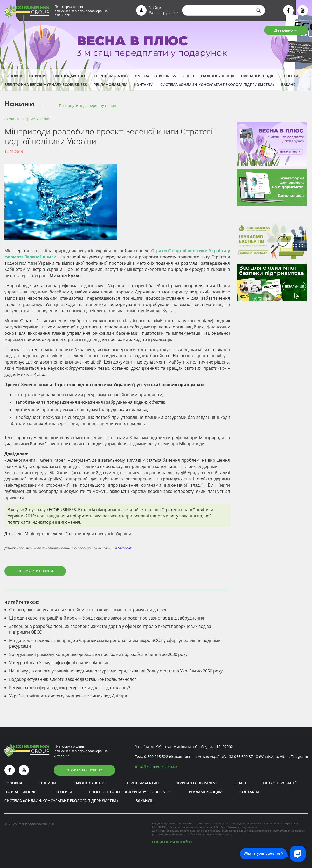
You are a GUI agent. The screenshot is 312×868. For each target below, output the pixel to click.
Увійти (155, 8)
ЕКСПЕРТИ (289, 76)
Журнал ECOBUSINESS (155, 76)
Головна (13, 76)
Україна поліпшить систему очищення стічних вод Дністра (68, 696)
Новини (37, 76)
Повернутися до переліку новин (88, 106)
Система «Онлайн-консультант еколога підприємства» (217, 85)
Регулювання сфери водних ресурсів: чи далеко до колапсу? (70, 688)
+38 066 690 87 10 (242, 756)
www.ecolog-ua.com (244, 827)
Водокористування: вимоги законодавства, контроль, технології (74, 679)
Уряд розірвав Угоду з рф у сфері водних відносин (59, 663)
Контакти (144, 85)
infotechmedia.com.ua (156, 766)
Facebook (124, 548)
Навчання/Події (257, 76)
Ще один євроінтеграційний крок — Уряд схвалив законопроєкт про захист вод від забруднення (107, 618)
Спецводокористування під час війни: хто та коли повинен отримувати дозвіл (88, 610)
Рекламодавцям (110, 85)
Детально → (286, 30)
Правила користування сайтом (172, 842)
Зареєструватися (164, 13)
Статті (188, 76)
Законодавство (69, 76)
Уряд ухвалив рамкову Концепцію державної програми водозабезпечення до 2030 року (98, 654)
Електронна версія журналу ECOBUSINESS (46, 85)
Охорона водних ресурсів (29, 119)
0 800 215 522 (156, 756)
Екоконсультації (217, 76)
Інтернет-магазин (110, 76)
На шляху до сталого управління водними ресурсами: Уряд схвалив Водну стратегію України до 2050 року (116, 671)
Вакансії (289, 85)
